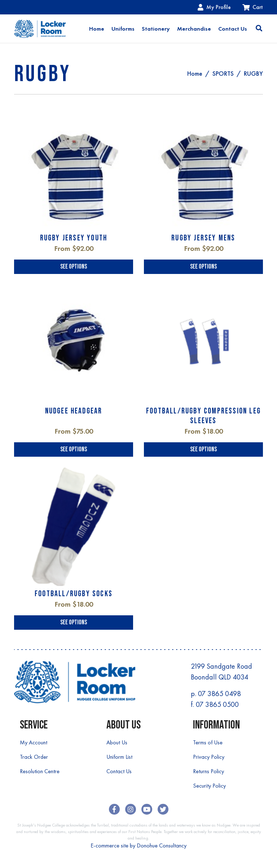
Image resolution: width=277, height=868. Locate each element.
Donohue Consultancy (162, 845)
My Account (34, 742)
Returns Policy (208, 771)
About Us (117, 742)
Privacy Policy (209, 757)
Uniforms (123, 29)
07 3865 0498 (219, 694)
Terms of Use (208, 742)
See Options (74, 267)
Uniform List (119, 757)
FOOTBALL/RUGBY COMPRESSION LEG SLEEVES (203, 416)
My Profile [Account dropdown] (214, 7)
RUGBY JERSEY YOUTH (74, 238)
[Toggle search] (259, 29)
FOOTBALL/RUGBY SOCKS (74, 594)
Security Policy (209, 786)
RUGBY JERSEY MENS (203, 238)
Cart (253, 7)
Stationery (156, 29)
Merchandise (194, 29)
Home (97, 29)
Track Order (34, 757)
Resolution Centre (40, 771)
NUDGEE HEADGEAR (74, 411)
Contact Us (233, 29)
